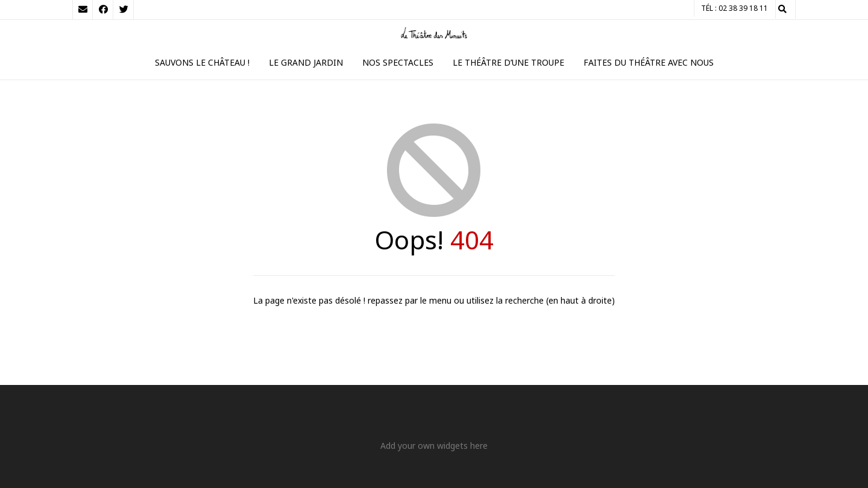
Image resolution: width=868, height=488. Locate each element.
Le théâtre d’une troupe (508, 62)
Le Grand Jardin (306, 62)
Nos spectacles (398, 62)
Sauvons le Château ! (202, 62)
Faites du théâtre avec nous (649, 62)
